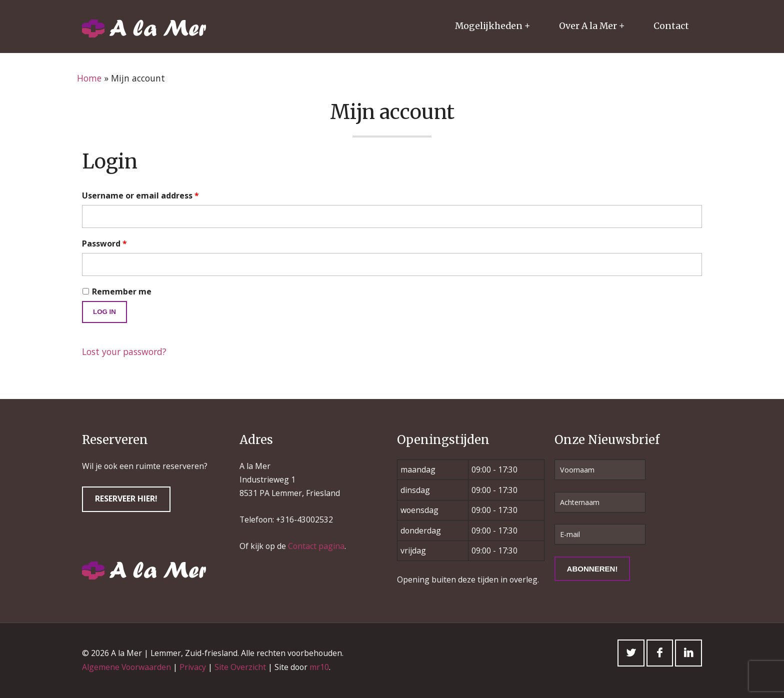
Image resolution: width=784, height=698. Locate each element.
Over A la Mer (588, 26)
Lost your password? (124, 351)
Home (89, 78)
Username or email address (140, 195)
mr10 (319, 667)
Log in (104, 312)
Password (104, 243)
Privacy (193, 667)
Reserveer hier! (126, 498)
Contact (671, 26)
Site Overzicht (240, 667)
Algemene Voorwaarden (126, 667)
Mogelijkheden (489, 26)
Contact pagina (316, 546)
